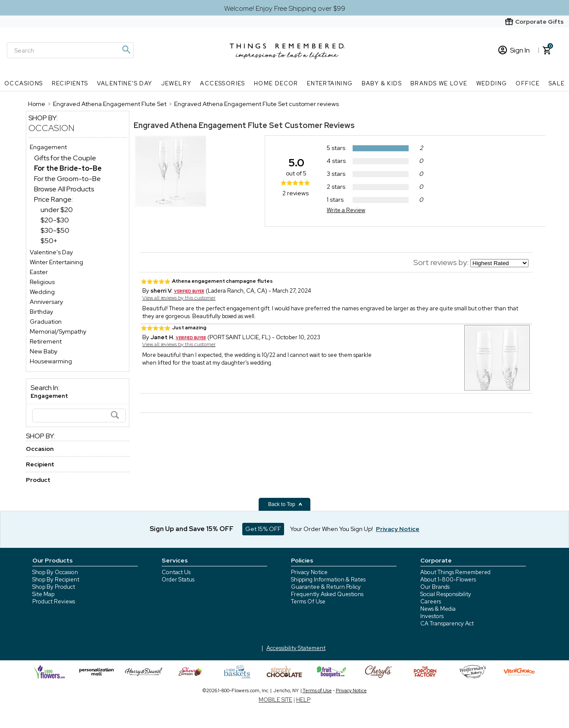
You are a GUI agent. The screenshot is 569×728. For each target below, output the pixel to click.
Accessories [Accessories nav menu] (222, 83)
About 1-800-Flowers (448, 580)
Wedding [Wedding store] (42, 292)
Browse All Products (64, 189)
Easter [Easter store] (39, 272)
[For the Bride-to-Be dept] (68, 168)
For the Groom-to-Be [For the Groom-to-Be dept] (67, 179)
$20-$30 (55, 220)
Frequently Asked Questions (327, 594)
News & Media (438, 609)
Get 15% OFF (263, 529)
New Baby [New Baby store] (44, 351)
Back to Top (285, 504)
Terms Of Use (308, 601)
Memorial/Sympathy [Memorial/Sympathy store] (58, 331)
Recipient (40, 464)
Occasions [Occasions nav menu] (24, 83)
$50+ (49, 241)
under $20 (57, 210)
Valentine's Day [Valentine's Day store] (51, 252)
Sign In (514, 50)
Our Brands (435, 587)
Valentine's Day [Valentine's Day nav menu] (125, 83)
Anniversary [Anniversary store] (46, 302)
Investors (432, 616)
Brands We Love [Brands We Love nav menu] (439, 83)
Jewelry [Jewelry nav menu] (177, 83)
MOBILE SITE (275, 700)
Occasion (52, 128)
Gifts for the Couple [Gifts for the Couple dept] (65, 158)
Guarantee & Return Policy (326, 587)
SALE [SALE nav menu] (557, 83)
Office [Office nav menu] (528, 83)
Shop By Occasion (55, 572)
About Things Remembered (455, 572)
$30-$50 (55, 230)
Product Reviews (54, 601)
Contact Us (176, 572)
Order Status (178, 580)
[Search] (70, 50)
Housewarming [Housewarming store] (51, 361)
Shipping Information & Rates (328, 580)
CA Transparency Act (447, 623)
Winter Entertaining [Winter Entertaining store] (56, 262)
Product (38, 480)
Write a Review (346, 210)
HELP (303, 700)
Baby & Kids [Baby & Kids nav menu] (382, 83)
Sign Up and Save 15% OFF (192, 529)
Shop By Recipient (56, 580)
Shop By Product (54, 587)
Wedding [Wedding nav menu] (492, 83)
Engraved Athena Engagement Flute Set (208, 125)
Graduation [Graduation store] (46, 322)
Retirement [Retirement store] (46, 341)
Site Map (43, 594)
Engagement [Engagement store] (48, 147)
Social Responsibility (446, 594)
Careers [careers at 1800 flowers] (431, 601)
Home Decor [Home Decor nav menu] (276, 83)
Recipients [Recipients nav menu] (70, 83)
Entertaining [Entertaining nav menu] (330, 83)
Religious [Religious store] (42, 282)
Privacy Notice (309, 572)
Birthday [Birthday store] (41, 312)
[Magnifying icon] (126, 50)
